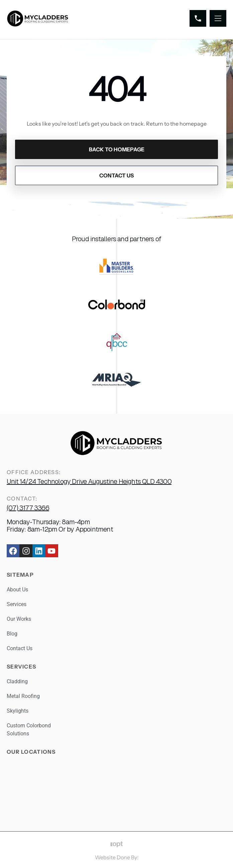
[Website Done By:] (116, 844)
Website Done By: (117, 857)
